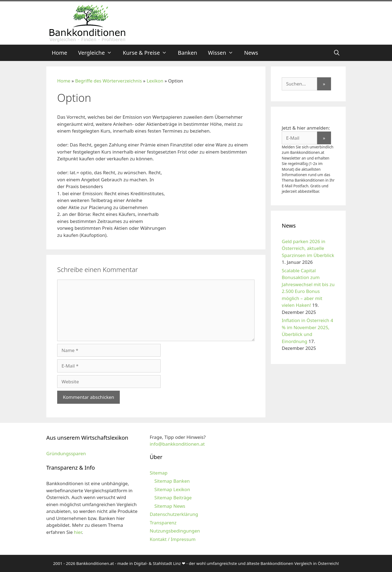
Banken (187, 53)
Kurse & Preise (148, 53)
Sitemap (159, 473)
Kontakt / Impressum (173, 539)
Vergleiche (98, 53)
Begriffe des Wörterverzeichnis (108, 81)
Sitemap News (170, 506)
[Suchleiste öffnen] (337, 53)
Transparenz (163, 523)
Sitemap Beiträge (173, 498)
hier (78, 532)
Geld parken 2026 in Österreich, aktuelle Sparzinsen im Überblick (308, 248)
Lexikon (155, 81)
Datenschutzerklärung (174, 514)
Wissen (223, 53)
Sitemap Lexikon (172, 489)
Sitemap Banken (172, 481)
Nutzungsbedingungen (175, 531)
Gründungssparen (66, 453)
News (251, 53)
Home (59, 53)
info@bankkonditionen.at (177, 444)
